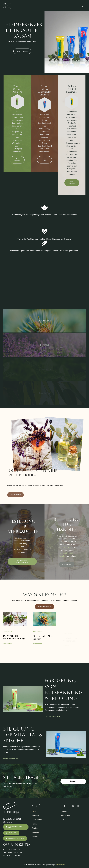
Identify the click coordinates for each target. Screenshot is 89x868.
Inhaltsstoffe (8, 633)
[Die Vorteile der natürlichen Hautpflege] (15, 615)
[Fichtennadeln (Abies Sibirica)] (44, 616)
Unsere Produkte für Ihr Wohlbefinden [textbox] (32, 474)
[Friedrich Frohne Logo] (7, 3)
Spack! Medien (60, 866)
